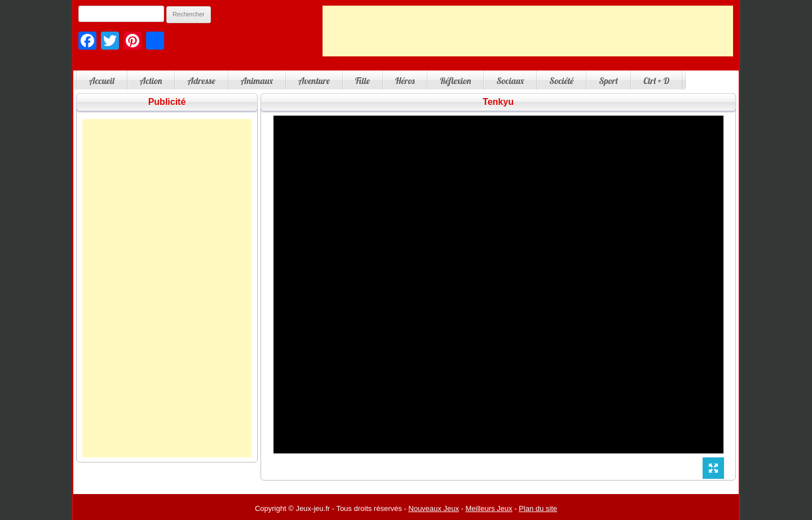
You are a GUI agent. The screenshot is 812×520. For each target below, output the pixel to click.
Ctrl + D (656, 81)
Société (561, 81)
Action (151, 81)
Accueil (102, 81)
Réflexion (455, 81)
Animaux (257, 81)
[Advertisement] (528, 31)
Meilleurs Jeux (489, 508)
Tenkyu (498, 102)
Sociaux (510, 81)
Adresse (201, 81)
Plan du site (538, 508)
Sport (608, 81)
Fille (363, 81)
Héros (405, 81)
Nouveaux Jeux (434, 508)
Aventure (314, 81)
